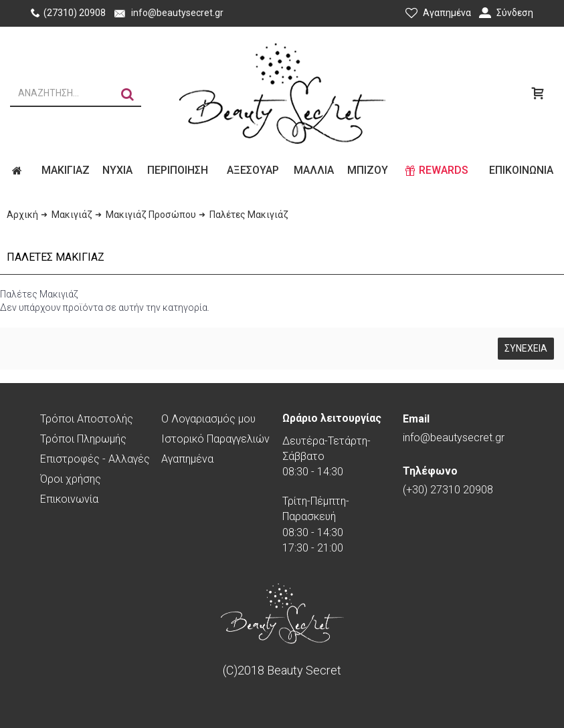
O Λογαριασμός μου (208, 419)
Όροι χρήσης (71, 479)
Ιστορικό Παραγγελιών (215, 439)
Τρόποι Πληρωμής (83, 439)
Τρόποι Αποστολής (87, 419)
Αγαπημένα (187, 459)
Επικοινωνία (69, 499)
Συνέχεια (526, 348)
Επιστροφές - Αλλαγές (95, 459)
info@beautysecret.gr (454, 428)
